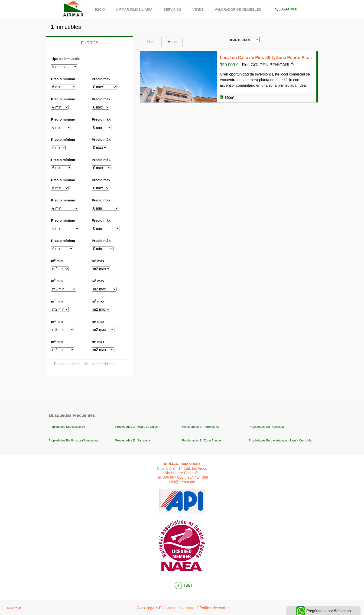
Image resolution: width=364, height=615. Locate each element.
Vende (198, 10)
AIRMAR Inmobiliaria (134, 10)
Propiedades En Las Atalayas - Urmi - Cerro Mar (281, 440)
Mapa (172, 42)
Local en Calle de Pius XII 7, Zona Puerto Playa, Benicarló (267, 58)
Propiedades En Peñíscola (266, 427)
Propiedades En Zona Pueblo (201, 440)
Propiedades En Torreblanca (201, 427)
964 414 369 (198, 477)
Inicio (100, 10)
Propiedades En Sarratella (133, 440)
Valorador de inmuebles (238, 10)
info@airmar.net (182, 482)
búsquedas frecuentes (72, 415)
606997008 (286, 3)
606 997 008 (173, 477)
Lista (151, 42)
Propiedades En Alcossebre (67, 427)
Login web (14, 608)
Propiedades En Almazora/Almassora (73, 440)
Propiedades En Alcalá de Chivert (138, 427)
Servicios (172, 10)
